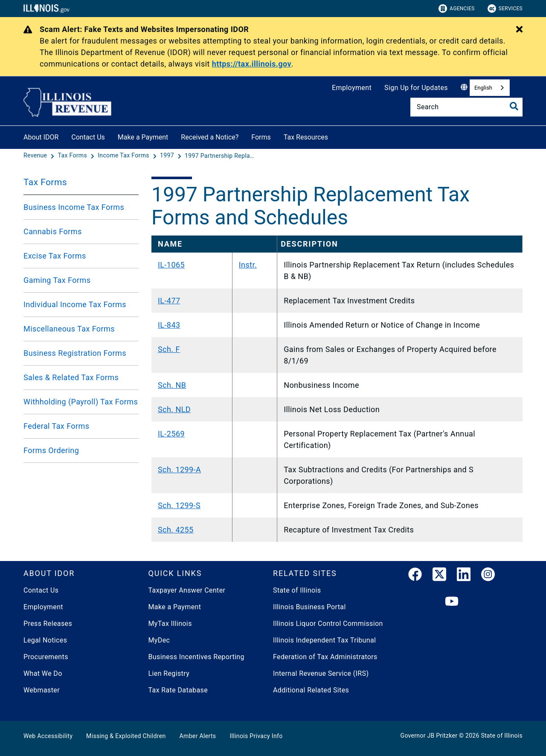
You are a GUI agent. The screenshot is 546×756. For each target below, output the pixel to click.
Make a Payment (143, 137)
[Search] (466, 107)
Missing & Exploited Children (126, 736)
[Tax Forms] (73, 156)
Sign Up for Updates (416, 88)
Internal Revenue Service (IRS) (321, 673)
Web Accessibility (48, 736)
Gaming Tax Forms (57, 280)
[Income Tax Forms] (124, 156)
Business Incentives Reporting (196, 657)
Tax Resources (306, 137)
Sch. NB (172, 385)
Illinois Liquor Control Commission (328, 624)
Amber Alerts (198, 736)
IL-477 (169, 301)
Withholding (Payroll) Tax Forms (81, 402)
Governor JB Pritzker (429, 736)
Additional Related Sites (311, 690)
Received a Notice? (210, 137)
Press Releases (48, 624)
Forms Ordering (51, 450)
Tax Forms (45, 182)
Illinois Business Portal (309, 607)
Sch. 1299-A (179, 470)
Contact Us (88, 137)
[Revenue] (36, 156)
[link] (415, 576)
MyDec (159, 640)
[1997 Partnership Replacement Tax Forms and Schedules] (221, 156)
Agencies (457, 9)
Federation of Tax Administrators (325, 657)
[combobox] (490, 88)
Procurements (46, 657)
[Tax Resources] (334, 136)
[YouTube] (452, 602)
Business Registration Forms (75, 353)
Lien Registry (169, 673)
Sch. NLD (174, 409)
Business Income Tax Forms (74, 207)
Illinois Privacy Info (256, 736)
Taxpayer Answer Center (187, 590)
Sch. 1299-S (179, 505)
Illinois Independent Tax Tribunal (324, 640)
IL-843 (169, 325)
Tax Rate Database (178, 690)
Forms (261, 137)
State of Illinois (297, 590)
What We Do (43, 673)
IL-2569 (171, 434)
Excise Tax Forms (55, 256)
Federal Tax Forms (56, 426)
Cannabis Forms (53, 231)
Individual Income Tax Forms (75, 304)
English (483, 88)
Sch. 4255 (176, 530)
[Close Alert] (519, 30)
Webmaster (42, 690)
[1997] (168, 156)
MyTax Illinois (170, 624)
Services (505, 9)
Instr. (248, 265)
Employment (352, 88)
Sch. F (169, 349)
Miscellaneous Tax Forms (69, 329)
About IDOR (41, 137)
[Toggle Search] (514, 106)
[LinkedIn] (464, 576)
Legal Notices (45, 640)
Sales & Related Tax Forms (71, 377)
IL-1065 (171, 265)
